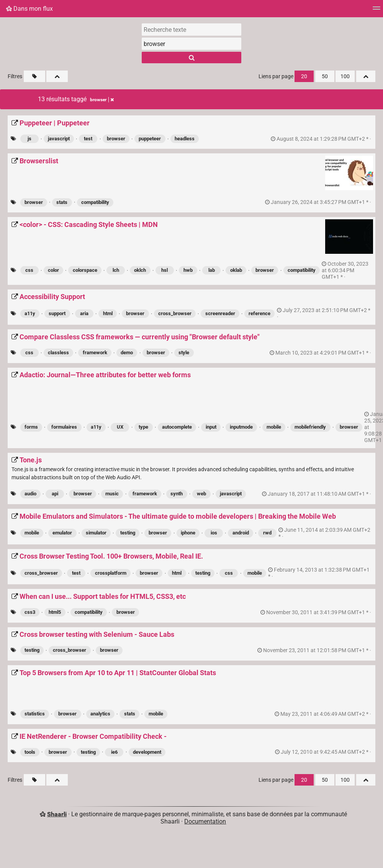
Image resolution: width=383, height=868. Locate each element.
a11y (30, 313)
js (29, 139)
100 (345, 76)
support (57, 313)
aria (84, 313)
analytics (100, 714)
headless (185, 139)
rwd (267, 533)
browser (116, 139)
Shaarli (57, 814)
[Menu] (376, 11)
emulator (62, 533)
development (147, 752)
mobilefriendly (310, 427)
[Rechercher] (191, 58)
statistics (35, 714)
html (108, 313)
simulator (96, 533)
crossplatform (111, 573)
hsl (164, 270)
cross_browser (175, 313)
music (112, 494)
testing (128, 533)
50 (325, 76)
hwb (188, 270)
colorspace (85, 270)
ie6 (114, 752)
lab (212, 270)
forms (31, 427)
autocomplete (177, 427)
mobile (274, 427)
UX (120, 427)
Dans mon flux (29, 9)
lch (116, 270)
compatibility (95, 202)
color (53, 270)
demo (127, 353)
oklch (140, 270)
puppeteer (150, 139)
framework (95, 353)
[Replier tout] (57, 76)
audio (30, 494)
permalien (322, 139)
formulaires (64, 427)
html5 (55, 612)
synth (177, 494)
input (211, 427)
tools (30, 752)
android (241, 533)
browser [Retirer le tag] (102, 100)
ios (214, 533)
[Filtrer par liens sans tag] (34, 76)
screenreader (220, 313)
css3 (30, 612)
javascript (59, 139)
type (143, 427)
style (184, 353)
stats (62, 202)
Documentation (205, 821)
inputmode (241, 427)
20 (304, 76)
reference (259, 313)
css (29, 270)
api (55, 494)
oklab (236, 270)
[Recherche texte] (191, 30)
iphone (188, 533)
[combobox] (191, 44)
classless (58, 353)
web (201, 494)
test (88, 139)
